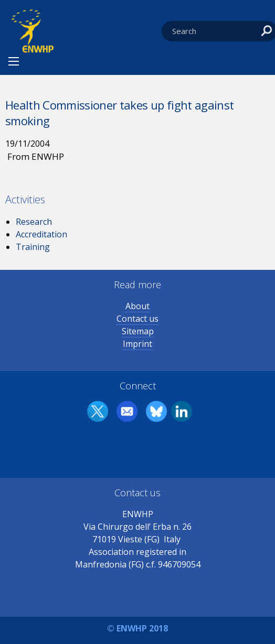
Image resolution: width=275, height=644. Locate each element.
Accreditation (41, 234)
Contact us (137, 319)
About (137, 306)
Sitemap (138, 331)
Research (34, 222)
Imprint (137, 344)
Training (33, 247)
